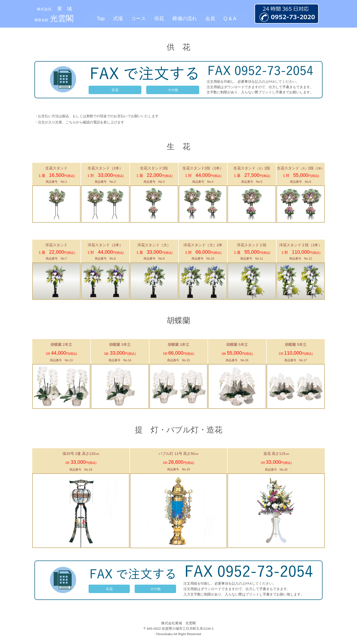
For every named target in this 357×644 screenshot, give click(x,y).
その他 (173, 90)
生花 (115, 90)
